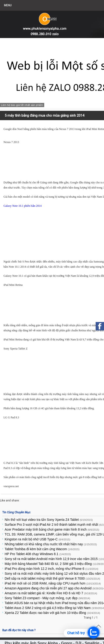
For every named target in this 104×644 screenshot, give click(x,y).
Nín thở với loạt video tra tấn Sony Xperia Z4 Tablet (49, 520)
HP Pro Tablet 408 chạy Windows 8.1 (38, 554)
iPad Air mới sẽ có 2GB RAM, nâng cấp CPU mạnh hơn (53, 583)
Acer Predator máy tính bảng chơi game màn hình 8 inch (52, 529)
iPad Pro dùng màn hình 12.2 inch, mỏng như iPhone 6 (52, 569)
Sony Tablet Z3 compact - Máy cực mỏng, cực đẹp (47, 598)
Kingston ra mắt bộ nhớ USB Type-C (37, 539)
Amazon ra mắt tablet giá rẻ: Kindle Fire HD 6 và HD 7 (51, 593)
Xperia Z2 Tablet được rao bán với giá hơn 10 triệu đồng (52, 613)
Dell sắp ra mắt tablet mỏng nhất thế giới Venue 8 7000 (52, 578)
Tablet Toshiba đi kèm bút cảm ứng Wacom (42, 549)
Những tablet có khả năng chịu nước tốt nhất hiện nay (51, 544)
